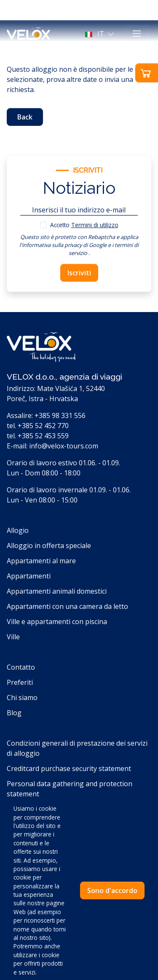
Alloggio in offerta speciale (49, 546)
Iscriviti (79, 273)
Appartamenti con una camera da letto (67, 606)
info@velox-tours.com (64, 446)
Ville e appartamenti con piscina (57, 622)
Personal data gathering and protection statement (70, 789)
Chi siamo (22, 698)
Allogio (18, 530)
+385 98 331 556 (60, 415)
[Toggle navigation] (137, 34)
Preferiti (20, 682)
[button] (100, 34)
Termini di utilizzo (95, 225)
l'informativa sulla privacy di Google (63, 245)
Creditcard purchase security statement (69, 768)
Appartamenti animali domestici (57, 591)
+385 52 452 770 (43, 426)
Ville (13, 637)
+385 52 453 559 (43, 436)
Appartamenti (29, 576)
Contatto (21, 667)
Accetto (84, 225)
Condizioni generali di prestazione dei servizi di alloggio (77, 748)
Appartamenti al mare (41, 561)
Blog (14, 713)
